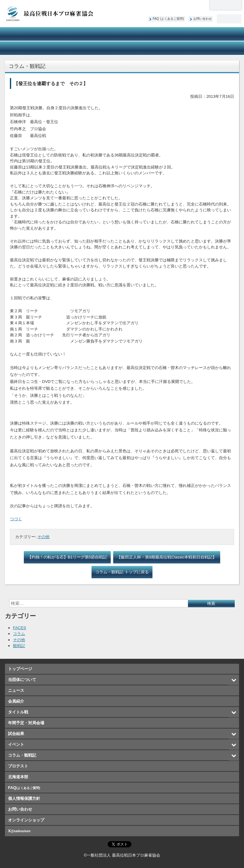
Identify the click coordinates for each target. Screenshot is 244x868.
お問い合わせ (203, 19)
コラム (19, 634)
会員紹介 (122, 34)
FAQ (168, 19)
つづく (16, 519)
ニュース (73, 34)
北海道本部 (226, 5)
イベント (73, 48)
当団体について (24, 34)
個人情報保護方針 (24, 798)
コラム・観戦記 (122, 48)
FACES (20, 628)
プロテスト (171, 48)
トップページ (20, 669)
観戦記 (19, 646)
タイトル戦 (171, 34)
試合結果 (24, 48)
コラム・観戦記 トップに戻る (122, 572)
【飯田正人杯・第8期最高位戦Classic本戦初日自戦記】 (167, 557)
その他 (43, 537)
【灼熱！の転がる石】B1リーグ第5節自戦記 (67, 557)
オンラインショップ (220, 48)
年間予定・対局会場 (220, 34)
